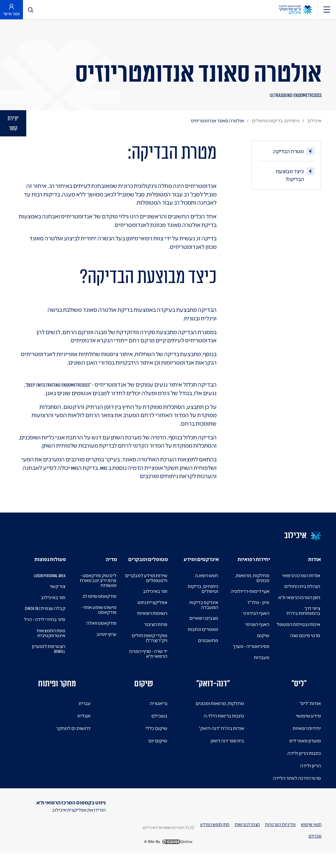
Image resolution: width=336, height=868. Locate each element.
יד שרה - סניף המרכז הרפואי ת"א (147, 663)
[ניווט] (327, 10)
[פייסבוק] (296, 818)
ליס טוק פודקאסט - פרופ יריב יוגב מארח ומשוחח (97, 590)
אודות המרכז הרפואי (301, 585)
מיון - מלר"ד (257, 612)
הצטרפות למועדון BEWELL (48, 663)
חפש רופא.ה (206, 585)
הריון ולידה (310, 775)
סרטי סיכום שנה (304, 650)
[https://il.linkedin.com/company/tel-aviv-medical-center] (313, 818)
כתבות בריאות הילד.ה (223, 725)
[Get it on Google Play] (82, 834)
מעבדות (262, 667)
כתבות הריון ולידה (304, 763)
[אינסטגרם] (260, 818)
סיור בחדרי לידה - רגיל (43, 634)
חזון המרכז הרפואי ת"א (298, 607)
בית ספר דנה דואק (226, 750)
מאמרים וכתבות (203, 639)
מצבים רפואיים (203, 628)
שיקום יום (157, 750)
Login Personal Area (44, 585)
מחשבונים (208, 650)
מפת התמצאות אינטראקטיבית (51, 647)
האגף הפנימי (257, 634)
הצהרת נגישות (246, 837)
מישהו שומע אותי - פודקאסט (98, 619)
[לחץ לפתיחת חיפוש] (31, 10)
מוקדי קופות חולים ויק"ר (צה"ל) (149, 647)
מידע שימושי (308, 725)
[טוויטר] (278, 818)
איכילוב (314, 121)
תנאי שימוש (311, 837)
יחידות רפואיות (306, 738)
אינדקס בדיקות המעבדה (203, 614)
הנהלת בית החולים (302, 596)
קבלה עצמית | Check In (51, 620)
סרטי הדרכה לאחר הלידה (296, 787)
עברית (85, 713)
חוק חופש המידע (212, 837)
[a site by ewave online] (168, 857)
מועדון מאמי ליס (304, 750)
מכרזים (315, 848)
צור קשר (57, 596)
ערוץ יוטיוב (106, 644)
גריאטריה (158, 713)
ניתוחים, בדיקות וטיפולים (275, 121)
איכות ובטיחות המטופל (306, 636)
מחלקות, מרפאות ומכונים (219, 713)
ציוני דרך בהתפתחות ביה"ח (303, 620)
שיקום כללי (156, 738)
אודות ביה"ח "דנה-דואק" (220, 738)
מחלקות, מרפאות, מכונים (252, 587)
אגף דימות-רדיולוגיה (250, 601)
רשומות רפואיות (152, 623)
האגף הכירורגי (256, 623)
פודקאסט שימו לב (99, 606)
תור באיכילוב (155, 601)
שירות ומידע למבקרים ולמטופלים (146, 587)
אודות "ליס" (310, 713)
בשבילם (159, 725)
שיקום (263, 645)
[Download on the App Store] (85, 847)
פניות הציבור (155, 634)
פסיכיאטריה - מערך (250, 656)
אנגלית (84, 726)
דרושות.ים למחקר (73, 738)
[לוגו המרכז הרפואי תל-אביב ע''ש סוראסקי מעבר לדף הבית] (295, 9)
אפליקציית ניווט (152, 612)
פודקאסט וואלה (101, 633)
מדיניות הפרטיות (279, 837)
